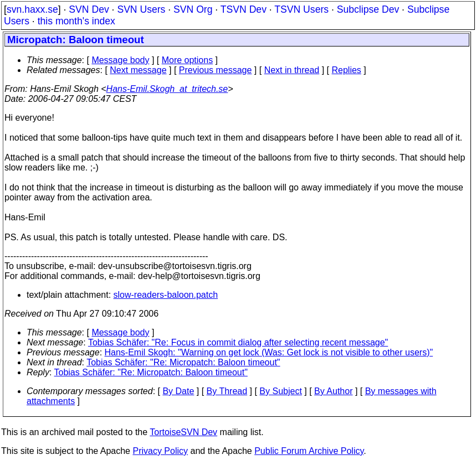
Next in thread (292, 70)
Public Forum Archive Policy (309, 451)
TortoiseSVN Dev (183, 432)
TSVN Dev (244, 9)
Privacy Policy (160, 451)
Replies (347, 70)
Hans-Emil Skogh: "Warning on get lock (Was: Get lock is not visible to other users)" (269, 352)
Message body (120, 60)
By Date (178, 391)
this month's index (76, 21)
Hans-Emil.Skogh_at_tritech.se (167, 89)
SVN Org (193, 9)
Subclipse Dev (368, 9)
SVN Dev (89, 9)
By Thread (227, 391)
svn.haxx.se (32, 9)
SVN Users (141, 9)
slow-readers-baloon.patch (166, 295)
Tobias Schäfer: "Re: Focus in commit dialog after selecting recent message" (238, 342)
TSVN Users (301, 9)
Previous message (216, 70)
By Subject (280, 391)
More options (188, 60)
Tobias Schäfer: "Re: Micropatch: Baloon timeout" (183, 362)
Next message (138, 70)
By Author (333, 391)
